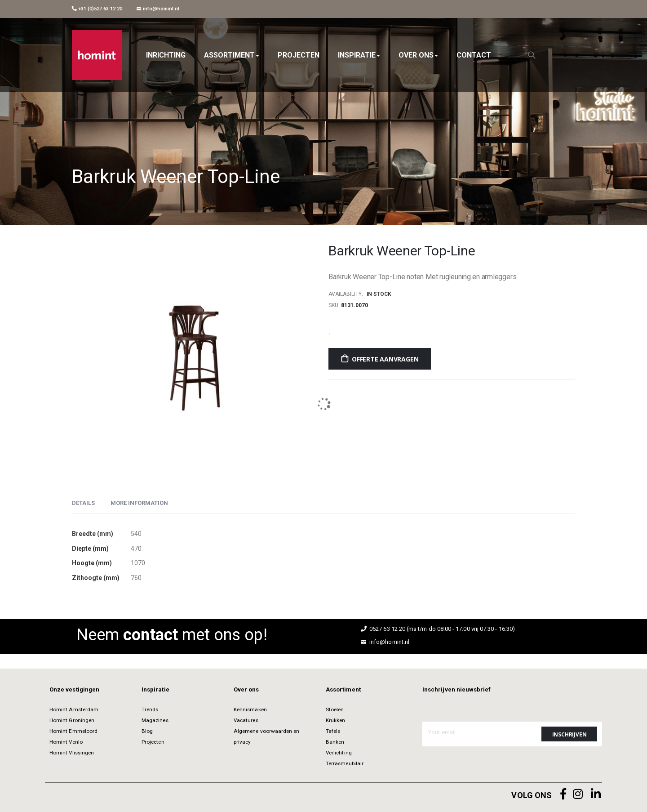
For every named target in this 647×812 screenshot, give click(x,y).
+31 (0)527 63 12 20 (97, 9)
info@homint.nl (158, 9)
